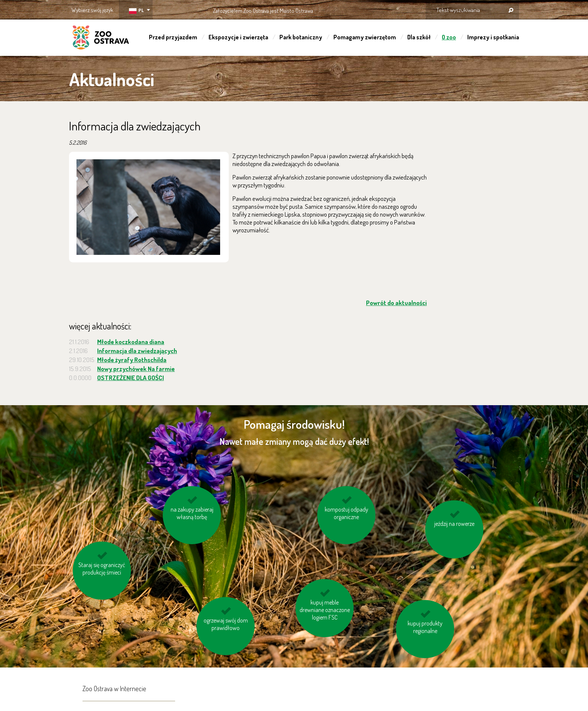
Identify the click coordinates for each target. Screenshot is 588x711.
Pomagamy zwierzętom (365, 37)
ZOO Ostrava (101, 39)
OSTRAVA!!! (346, 9)
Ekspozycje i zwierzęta (238, 37)
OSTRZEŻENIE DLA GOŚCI (130, 378)
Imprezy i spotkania (493, 37)
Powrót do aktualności (396, 303)
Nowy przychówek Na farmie (136, 369)
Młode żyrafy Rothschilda (132, 360)
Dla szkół (419, 37)
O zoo (449, 37)
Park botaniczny (301, 37)
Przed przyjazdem (173, 37)
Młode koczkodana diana (131, 342)
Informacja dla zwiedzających (137, 351)
